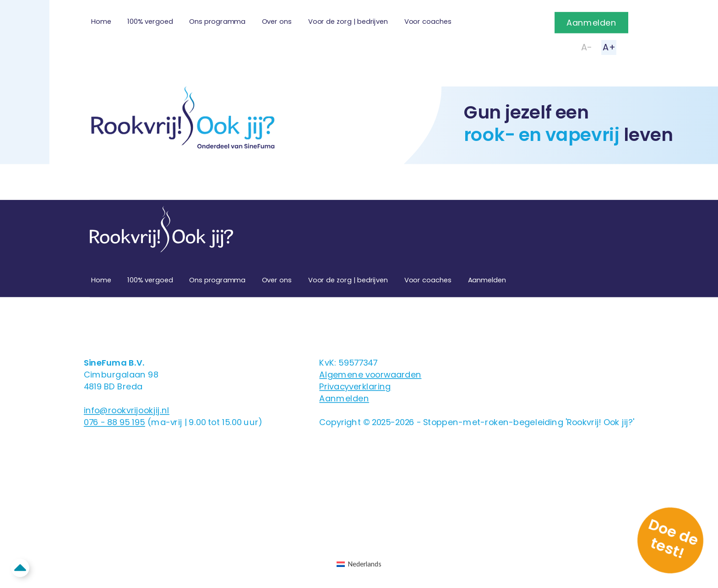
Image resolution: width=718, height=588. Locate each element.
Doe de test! (674, 538)
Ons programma (217, 22)
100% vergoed (150, 22)
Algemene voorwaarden (370, 375)
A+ (609, 47)
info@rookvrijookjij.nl (127, 410)
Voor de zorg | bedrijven (348, 22)
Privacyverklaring (355, 386)
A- (587, 47)
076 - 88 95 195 (114, 422)
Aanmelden (591, 23)
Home (101, 22)
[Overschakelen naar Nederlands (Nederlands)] (359, 564)
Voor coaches (428, 22)
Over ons (277, 22)
